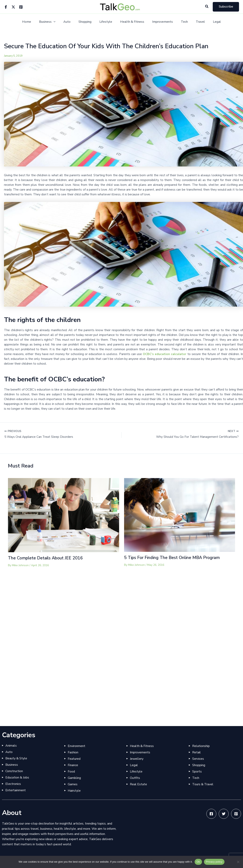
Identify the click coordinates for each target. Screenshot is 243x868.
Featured (74, 759)
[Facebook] (6, 7)
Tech (180, 22)
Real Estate (138, 784)
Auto (71, 22)
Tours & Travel (203, 784)
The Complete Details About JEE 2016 (47, 558)
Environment (76, 746)
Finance (73, 765)
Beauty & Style (16, 758)
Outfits (135, 778)
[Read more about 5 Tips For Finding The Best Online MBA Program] (180, 515)
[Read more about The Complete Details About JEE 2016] (64, 515)
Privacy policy (214, 862)
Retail (196, 752)
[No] (238, 862)
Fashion (73, 752)
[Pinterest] (21, 7)
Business (53, 22)
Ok (198, 862)
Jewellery (137, 759)
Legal (210, 22)
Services (198, 759)
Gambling (74, 778)
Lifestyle (107, 22)
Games (73, 784)
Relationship (201, 746)
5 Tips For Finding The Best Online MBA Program (175, 558)
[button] (207, 7)
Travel (195, 22)
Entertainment (16, 790)
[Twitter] (13, 7)
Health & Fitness (131, 22)
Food (71, 772)
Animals (11, 746)
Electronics (13, 784)
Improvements (160, 22)
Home (34, 22)
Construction (14, 771)
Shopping (87, 22)
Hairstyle (74, 791)
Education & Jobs (17, 777)
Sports (197, 772)
